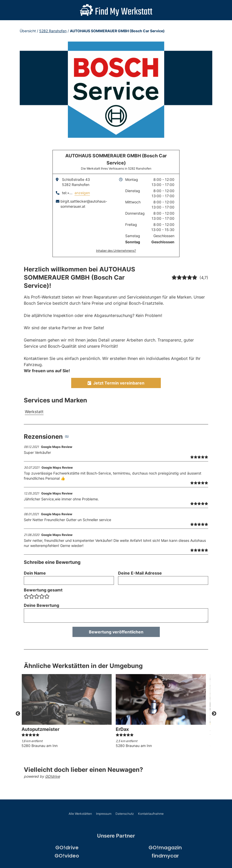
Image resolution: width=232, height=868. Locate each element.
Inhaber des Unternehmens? (116, 251)
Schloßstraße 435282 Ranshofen (76, 182)
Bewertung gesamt (43, 590)
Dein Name (35, 573)
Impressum (104, 814)
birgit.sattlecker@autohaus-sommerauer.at (84, 204)
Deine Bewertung (41, 605)
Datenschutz (125, 814)
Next (214, 714)
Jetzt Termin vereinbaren (116, 383)
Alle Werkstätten (80, 814)
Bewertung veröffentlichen (116, 632)
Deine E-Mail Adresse (140, 573)
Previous (18, 714)
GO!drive (52, 776)
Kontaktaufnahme (151, 814)
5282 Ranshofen (53, 31)
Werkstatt (34, 412)
